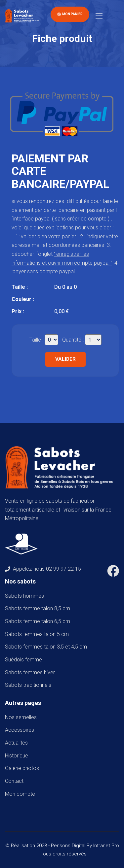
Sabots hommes (26, 596)
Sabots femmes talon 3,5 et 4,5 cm (47, 647)
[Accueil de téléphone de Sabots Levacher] (23, 15)
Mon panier (70, 14)
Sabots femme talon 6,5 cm (39, 621)
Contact (14, 781)
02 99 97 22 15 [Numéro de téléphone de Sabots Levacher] (63, 569)
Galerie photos (22, 768)
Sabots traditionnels (29, 685)
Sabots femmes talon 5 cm (38, 634)
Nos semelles (21, 717)
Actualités (16, 743)
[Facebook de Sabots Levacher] (113, 573)
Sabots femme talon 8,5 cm (39, 608)
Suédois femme (25, 660)
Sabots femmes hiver (31, 672)
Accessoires (20, 730)
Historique (17, 756)
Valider (65, 359)
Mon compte (20, 794)
